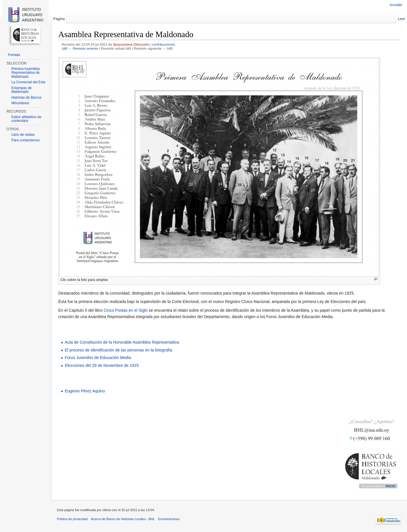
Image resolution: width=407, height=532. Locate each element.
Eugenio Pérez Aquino (85, 391)
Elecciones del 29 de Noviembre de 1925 (102, 365)
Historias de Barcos (26, 98)
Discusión (142, 44)
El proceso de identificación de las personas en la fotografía (118, 350)
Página (59, 19)
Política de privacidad (72, 519)
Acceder (396, 5)
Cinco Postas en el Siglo (126, 310)
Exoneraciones (169, 519)
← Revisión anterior (83, 48)
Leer (401, 19)
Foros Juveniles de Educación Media (98, 358)
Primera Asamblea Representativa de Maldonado (26, 73)
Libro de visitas (23, 135)
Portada (14, 55)
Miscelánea (20, 103)
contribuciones (163, 44)
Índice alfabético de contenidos (26, 119)
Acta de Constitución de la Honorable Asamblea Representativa (122, 342)
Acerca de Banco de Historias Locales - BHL (123, 519)
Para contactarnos (25, 140)
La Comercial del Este (28, 82)
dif (65, 48)
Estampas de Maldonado (21, 90)
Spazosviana (123, 44)
